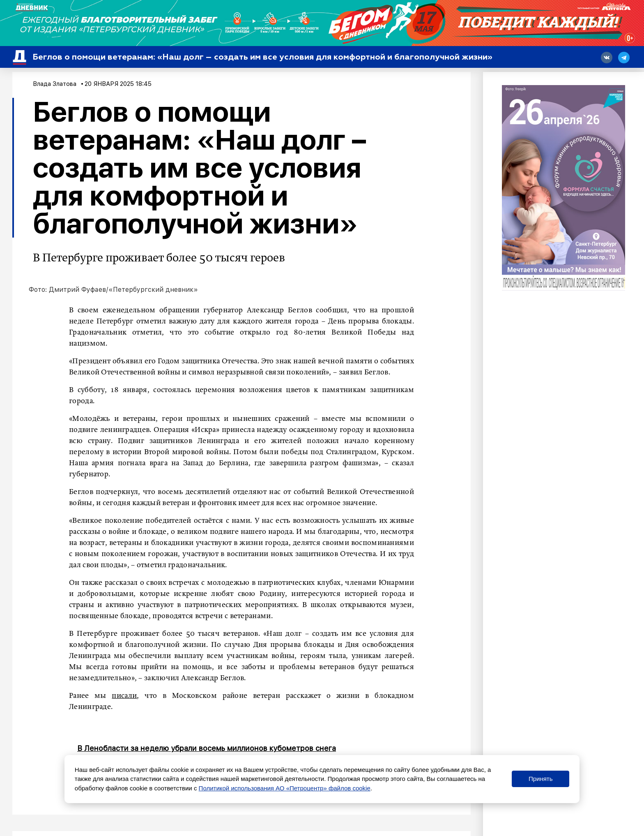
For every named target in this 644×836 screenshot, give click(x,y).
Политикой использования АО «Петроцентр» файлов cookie (285, 788)
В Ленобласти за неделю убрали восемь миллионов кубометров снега (207, 748)
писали (124, 696)
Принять (541, 779)
